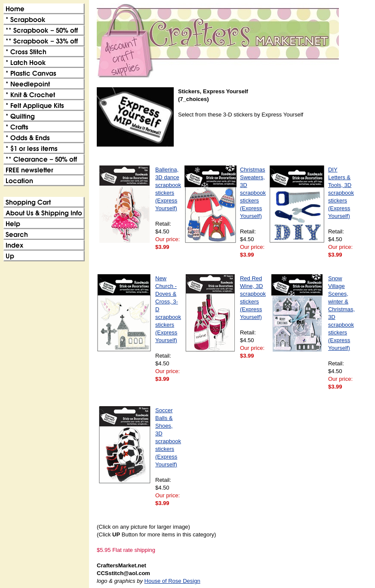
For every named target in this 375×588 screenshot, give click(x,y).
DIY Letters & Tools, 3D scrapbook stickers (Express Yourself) (341, 193)
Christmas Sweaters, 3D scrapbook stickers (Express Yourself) (253, 193)
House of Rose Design (172, 581)
